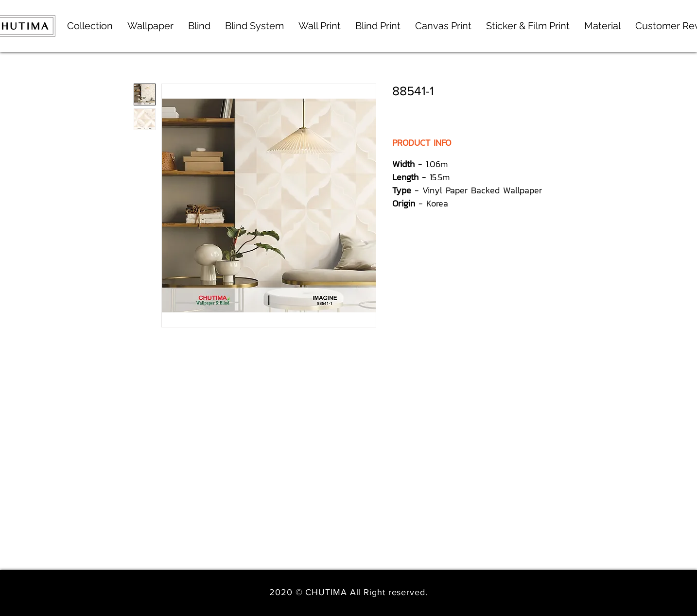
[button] (254, 26)
